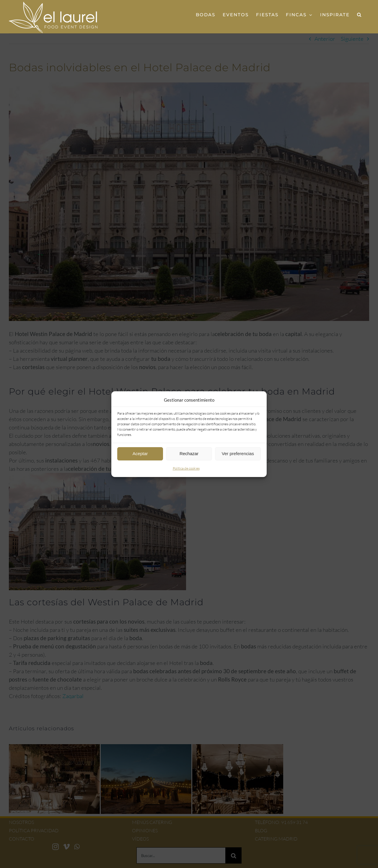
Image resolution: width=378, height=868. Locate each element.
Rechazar (189, 454)
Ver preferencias (238, 454)
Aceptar (140, 454)
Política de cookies (186, 468)
